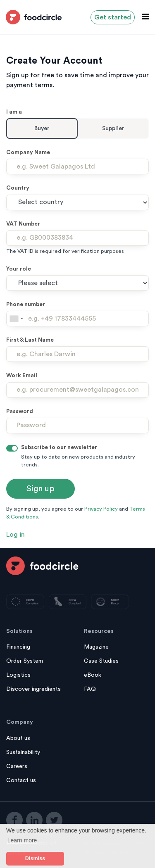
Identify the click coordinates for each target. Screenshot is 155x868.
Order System (25, 661)
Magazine (96, 647)
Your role (19, 269)
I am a (14, 112)
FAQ (90, 689)
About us (18, 738)
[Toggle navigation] (143, 17)
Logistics (18, 675)
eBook (93, 675)
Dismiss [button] (35, 858)
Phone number (26, 304)
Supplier (113, 128)
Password (20, 411)
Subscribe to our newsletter (59, 447)
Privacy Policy (101, 509)
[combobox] (16, 319)
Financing (18, 647)
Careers (17, 766)
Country (18, 188)
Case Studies (101, 661)
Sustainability (23, 752)
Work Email (22, 376)
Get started (113, 17)
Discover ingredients (33, 689)
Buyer (42, 128)
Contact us (21, 780)
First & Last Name (30, 340)
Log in (15, 535)
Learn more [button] (22, 840)
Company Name (28, 152)
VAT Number (23, 224)
